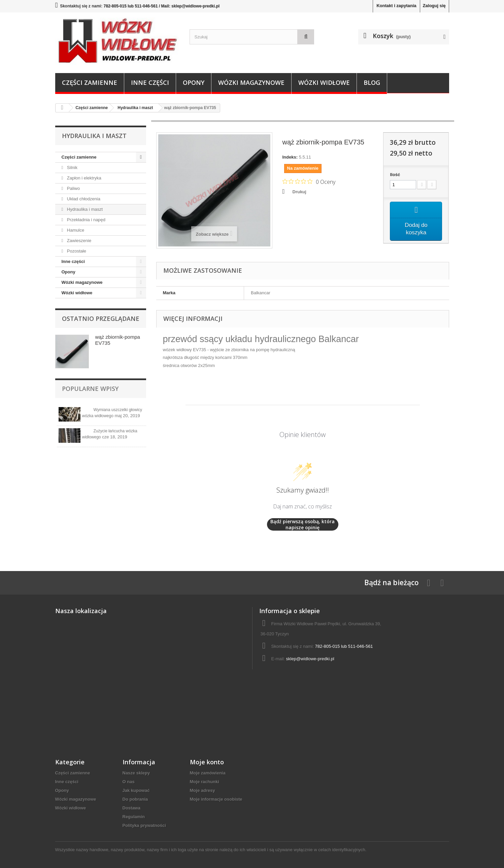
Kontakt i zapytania (396, 6)
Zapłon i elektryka (83, 178)
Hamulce (75, 230)
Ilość (395, 175)
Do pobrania (135, 799)
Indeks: (290, 157)
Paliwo (73, 188)
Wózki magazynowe (251, 82)
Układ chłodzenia (83, 199)
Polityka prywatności (144, 825)
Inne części (150, 82)
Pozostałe (76, 251)
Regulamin (134, 817)
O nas (129, 782)
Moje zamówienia (208, 773)
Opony (194, 82)
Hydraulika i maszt (84, 209)
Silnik (72, 168)
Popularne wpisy (90, 389)
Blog (372, 82)
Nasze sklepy (136, 773)
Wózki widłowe (324, 82)
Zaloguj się (434, 6)
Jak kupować (136, 790)
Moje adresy (203, 790)
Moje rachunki (205, 782)
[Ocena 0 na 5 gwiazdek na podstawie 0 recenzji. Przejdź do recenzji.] (309, 181)
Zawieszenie (78, 241)
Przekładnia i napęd (86, 220)
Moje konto (207, 762)
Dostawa (131, 808)
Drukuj (299, 192)
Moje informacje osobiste (216, 799)
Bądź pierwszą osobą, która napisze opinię (303, 524)
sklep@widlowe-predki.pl (310, 659)
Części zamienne (90, 82)
